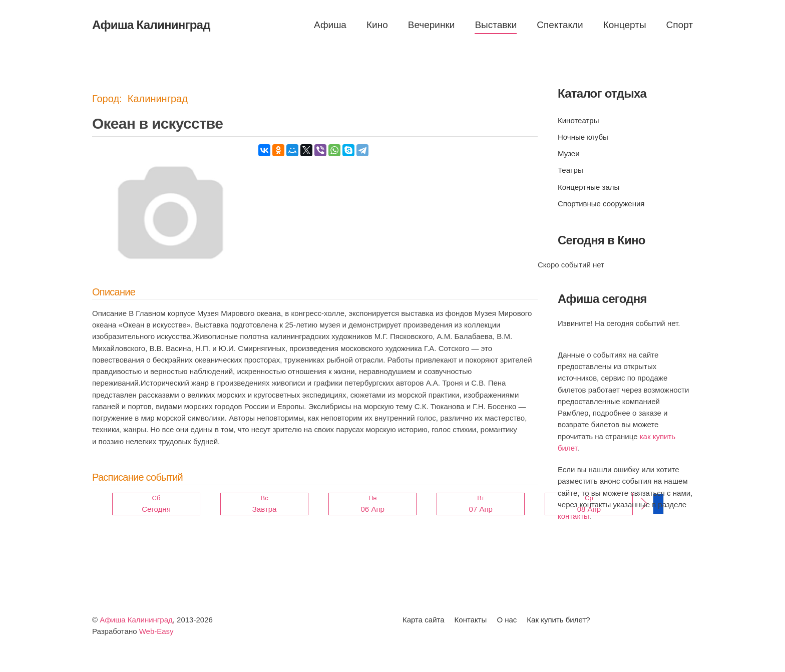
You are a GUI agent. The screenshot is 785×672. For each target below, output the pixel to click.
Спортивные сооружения (601, 204)
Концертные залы (588, 187)
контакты (573, 516)
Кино (377, 25)
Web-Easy (156, 631)
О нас (507, 620)
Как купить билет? (558, 620)
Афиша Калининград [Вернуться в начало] (151, 25)
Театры (570, 170)
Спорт (680, 25)
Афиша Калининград (136, 620)
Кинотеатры (578, 120)
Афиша (330, 25)
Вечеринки (432, 25)
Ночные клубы (583, 137)
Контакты (471, 620)
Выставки (496, 25)
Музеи (569, 153)
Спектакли (560, 25)
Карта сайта (424, 620)
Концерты (625, 25)
